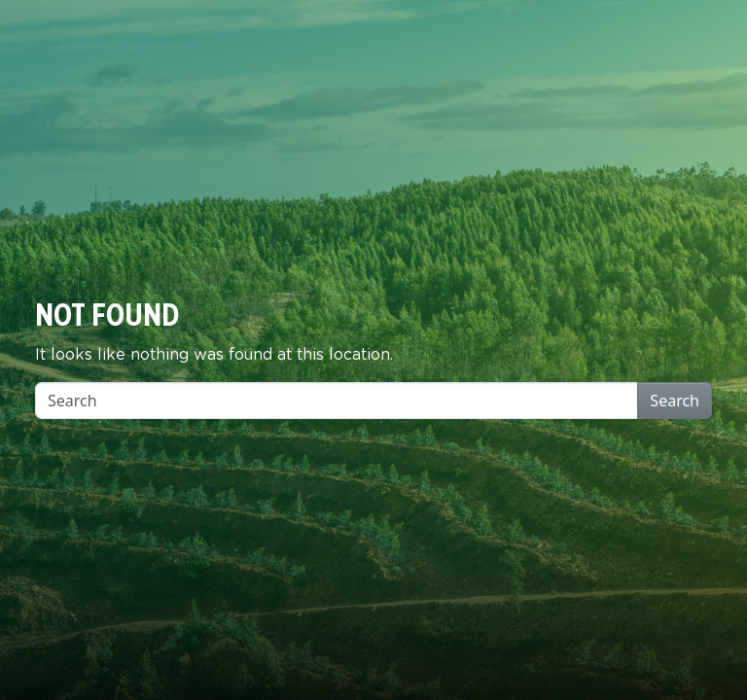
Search (675, 401)
